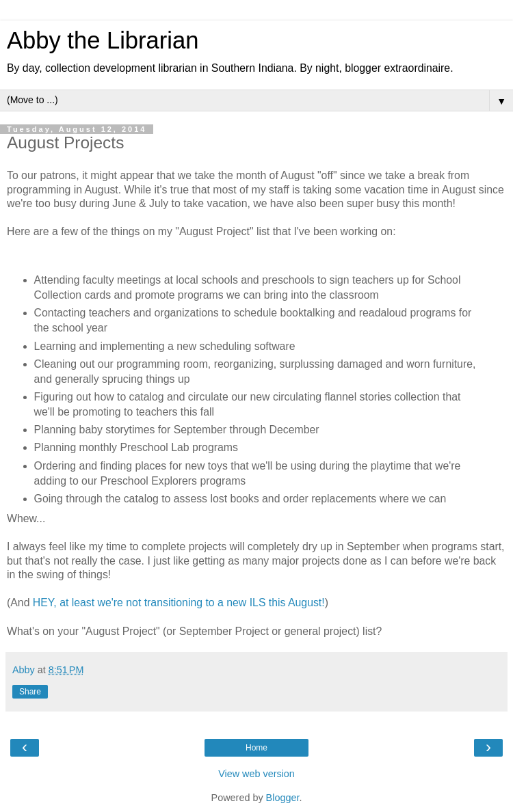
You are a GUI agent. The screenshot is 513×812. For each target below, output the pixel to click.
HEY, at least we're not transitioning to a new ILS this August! (179, 603)
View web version (256, 774)
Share (30, 692)
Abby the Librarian (103, 40)
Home (256, 748)
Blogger (283, 798)
